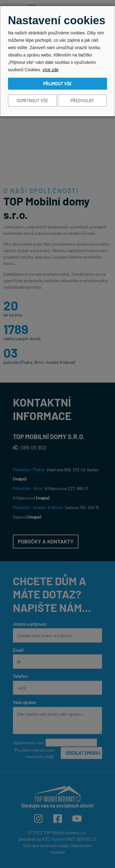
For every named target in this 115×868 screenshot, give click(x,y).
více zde (51, 70)
